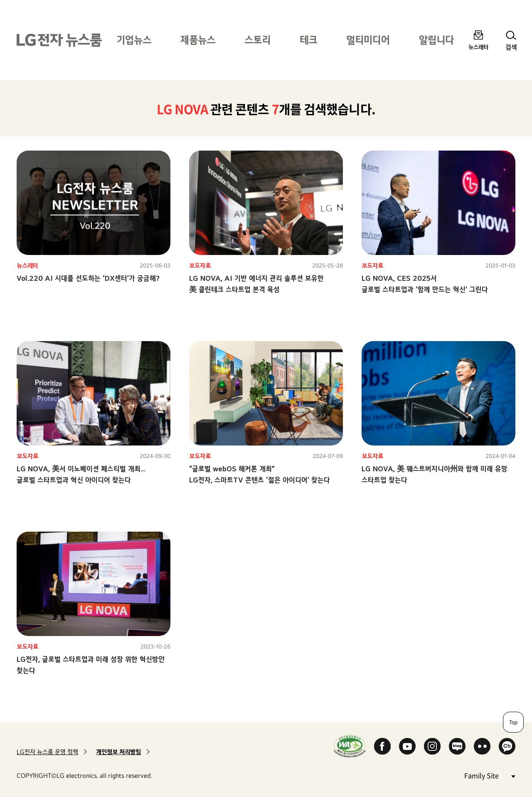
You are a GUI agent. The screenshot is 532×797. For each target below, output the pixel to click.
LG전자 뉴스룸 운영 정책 (47, 752)
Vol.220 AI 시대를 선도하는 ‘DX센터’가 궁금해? (88, 278)
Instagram (432, 746)
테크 (308, 40)
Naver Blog (457, 746)
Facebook (382, 746)
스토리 (257, 40)
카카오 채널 (507, 746)
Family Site (490, 775)
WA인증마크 (350, 746)
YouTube (407, 746)
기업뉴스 (134, 40)
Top (513, 722)
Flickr (482, 746)
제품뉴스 (198, 40)
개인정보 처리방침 (118, 752)
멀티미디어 (368, 40)
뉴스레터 (478, 47)
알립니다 (436, 40)
